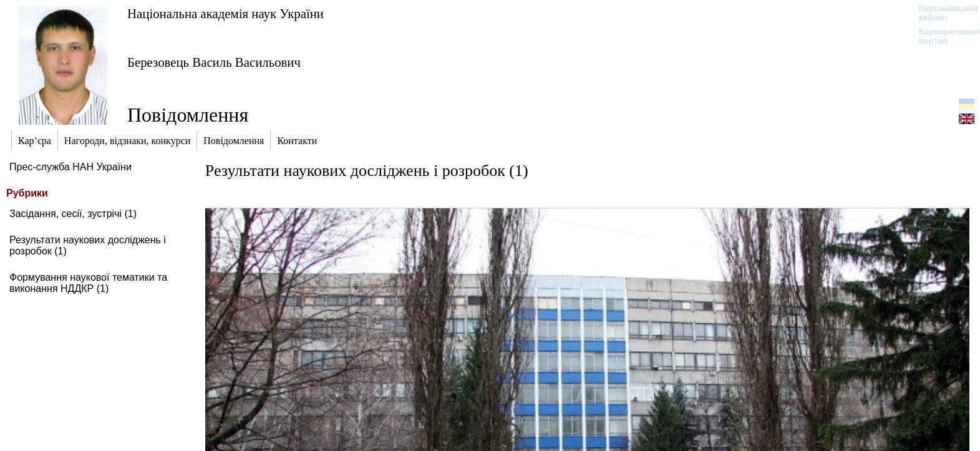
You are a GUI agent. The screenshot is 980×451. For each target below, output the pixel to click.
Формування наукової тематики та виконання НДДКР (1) (88, 283)
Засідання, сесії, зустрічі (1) (73, 214)
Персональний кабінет (942, 13)
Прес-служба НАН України (70, 167)
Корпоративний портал (942, 36)
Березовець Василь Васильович (214, 62)
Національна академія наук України (226, 13)
